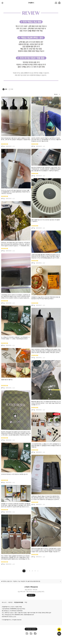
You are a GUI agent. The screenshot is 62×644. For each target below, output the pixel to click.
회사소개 (4, 602)
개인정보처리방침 (19, 602)
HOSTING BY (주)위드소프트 (9, 617)
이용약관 (10, 602)
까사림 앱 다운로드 (31, 629)
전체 (5, 89)
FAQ (26, 602)
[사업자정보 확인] (21, 609)
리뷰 (11, 89)
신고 (14, 146)
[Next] (38, 571)
